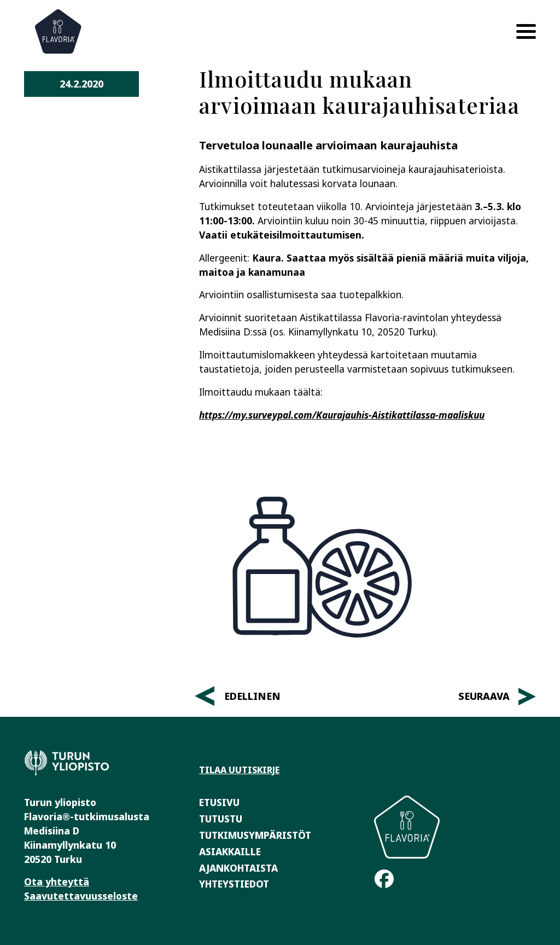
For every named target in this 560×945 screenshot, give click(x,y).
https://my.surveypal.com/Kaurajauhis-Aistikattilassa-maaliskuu (342, 415)
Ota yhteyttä (57, 882)
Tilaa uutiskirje (239, 770)
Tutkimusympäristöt (255, 835)
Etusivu (219, 802)
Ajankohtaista (238, 868)
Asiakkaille (230, 852)
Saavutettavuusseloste (81, 896)
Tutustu (221, 819)
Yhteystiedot (234, 884)
